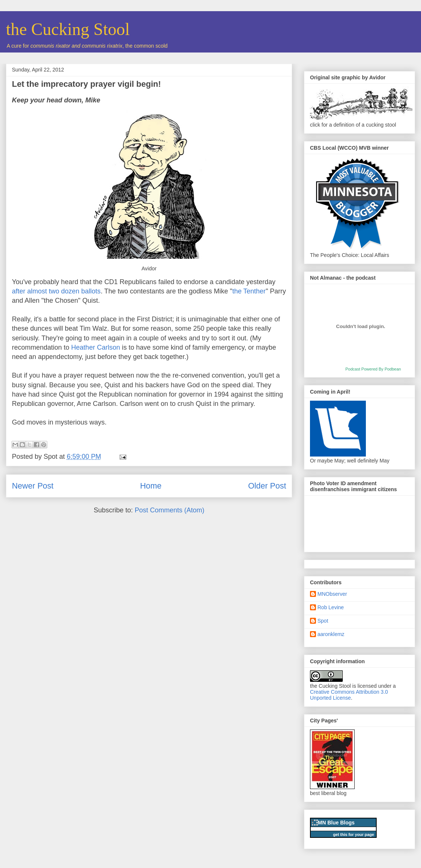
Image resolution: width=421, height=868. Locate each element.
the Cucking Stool (68, 29)
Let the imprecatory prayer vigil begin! (86, 84)
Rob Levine (331, 607)
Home (151, 486)
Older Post (267, 486)
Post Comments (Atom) (170, 510)
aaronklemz (331, 634)
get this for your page (354, 834)
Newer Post (33, 486)
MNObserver (332, 594)
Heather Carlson (96, 347)
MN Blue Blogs (336, 823)
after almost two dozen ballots (56, 291)
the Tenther (249, 291)
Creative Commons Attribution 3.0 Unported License (349, 695)
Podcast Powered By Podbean (373, 369)
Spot (323, 621)
